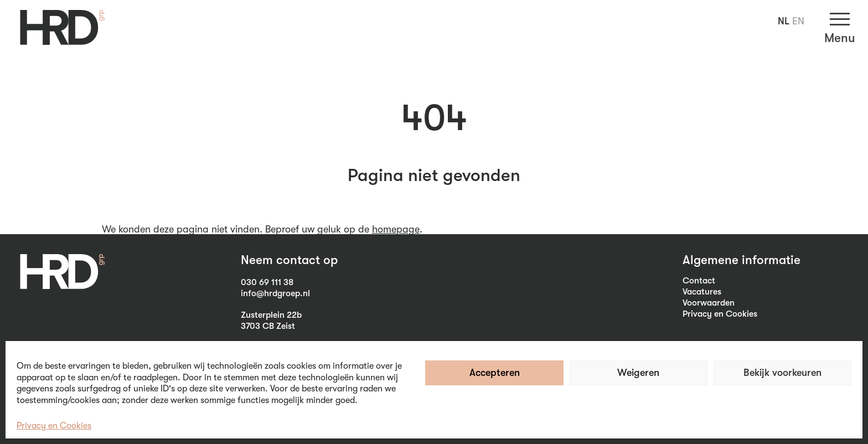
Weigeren (638, 373)
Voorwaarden (709, 303)
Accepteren (495, 373)
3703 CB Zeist (268, 326)
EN (798, 21)
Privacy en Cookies (54, 426)
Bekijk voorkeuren (782, 373)
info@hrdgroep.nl (275, 293)
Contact (699, 281)
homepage (396, 229)
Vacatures (702, 292)
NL (784, 21)
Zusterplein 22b (271, 315)
